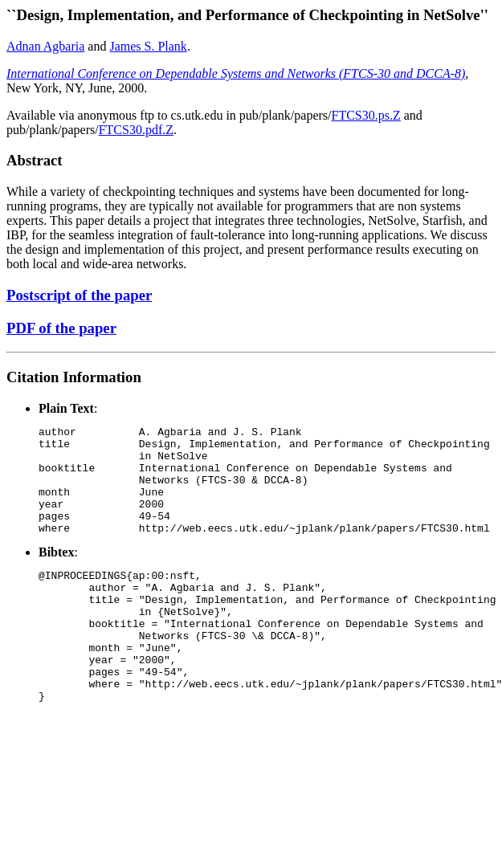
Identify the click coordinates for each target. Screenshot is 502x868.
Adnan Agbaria (45, 46)
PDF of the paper (61, 328)
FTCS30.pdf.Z (136, 130)
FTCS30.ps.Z (366, 115)
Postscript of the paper (79, 295)
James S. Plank (148, 46)
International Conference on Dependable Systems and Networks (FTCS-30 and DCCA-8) (236, 73)
